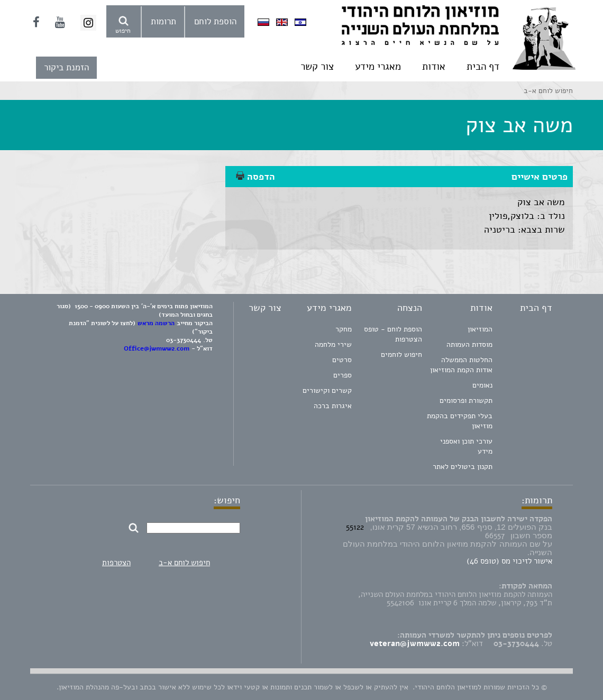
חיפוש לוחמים (401, 354)
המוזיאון (480, 329)
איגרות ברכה (333, 406)
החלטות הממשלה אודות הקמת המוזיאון (461, 365)
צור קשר (317, 67)
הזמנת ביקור (66, 67)
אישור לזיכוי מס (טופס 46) (509, 561)
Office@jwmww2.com (157, 348)
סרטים (342, 360)
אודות (434, 67)
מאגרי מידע (378, 67)
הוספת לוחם (215, 21)
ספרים (342, 375)
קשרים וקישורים (327, 390)
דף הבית (483, 67)
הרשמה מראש (156, 323)
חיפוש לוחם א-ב (184, 563)
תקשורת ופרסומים (466, 400)
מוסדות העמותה (469, 344)
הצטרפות (116, 563)
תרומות (163, 21)
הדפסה (255, 177)
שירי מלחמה (333, 344)
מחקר (344, 329)
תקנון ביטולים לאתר (463, 467)
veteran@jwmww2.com (415, 643)
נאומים (482, 385)
